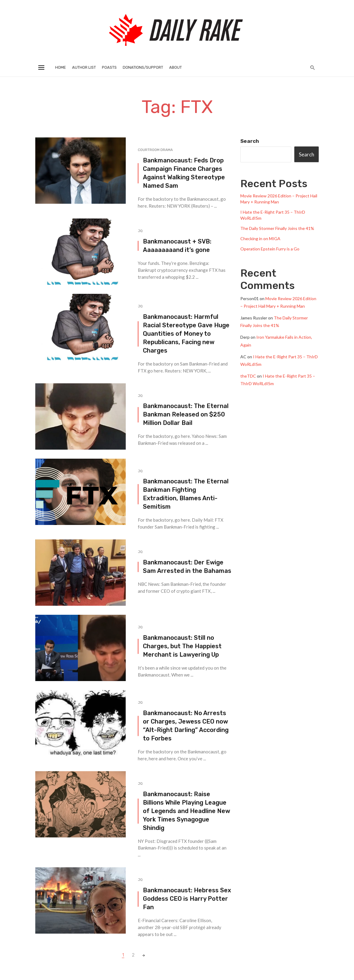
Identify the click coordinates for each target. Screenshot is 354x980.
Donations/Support (143, 67)
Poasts (109, 67)
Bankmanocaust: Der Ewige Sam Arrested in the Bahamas (187, 567)
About (175, 67)
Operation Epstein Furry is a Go (270, 249)
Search (250, 141)
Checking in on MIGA (260, 239)
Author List (84, 67)
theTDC (248, 376)
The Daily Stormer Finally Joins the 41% (277, 228)
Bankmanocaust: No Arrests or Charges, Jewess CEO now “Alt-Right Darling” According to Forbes (186, 726)
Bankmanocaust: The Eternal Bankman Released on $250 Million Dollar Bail (186, 414)
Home (61, 67)
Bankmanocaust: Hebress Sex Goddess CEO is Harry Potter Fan (187, 899)
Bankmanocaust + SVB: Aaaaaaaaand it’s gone (177, 246)
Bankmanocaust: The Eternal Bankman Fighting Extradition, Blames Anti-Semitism (186, 494)
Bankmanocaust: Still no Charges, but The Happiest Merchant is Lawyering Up (182, 646)
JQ (140, 231)
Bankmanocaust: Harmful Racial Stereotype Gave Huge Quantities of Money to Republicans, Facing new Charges (186, 334)
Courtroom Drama (155, 150)
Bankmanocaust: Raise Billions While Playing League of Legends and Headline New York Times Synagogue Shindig (186, 811)
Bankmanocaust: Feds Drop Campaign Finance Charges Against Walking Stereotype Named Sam (184, 173)
